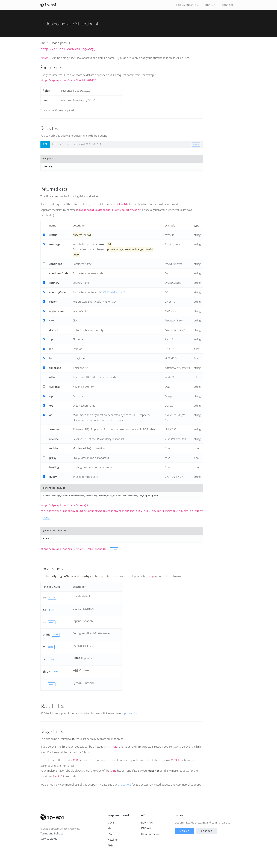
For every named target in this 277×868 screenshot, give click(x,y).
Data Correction (151, 834)
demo (46, 518)
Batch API (147, 822)
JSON (111, 822)
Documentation (187, 5)
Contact (228, 5)
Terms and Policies (52, 833)
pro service (131, 713)
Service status (49, 839)
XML (110, 828)
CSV (110, 834)
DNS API (146, 828)
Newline (113, 840)
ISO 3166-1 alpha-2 (113, 292)
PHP (110, 845)
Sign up (210, 5)
